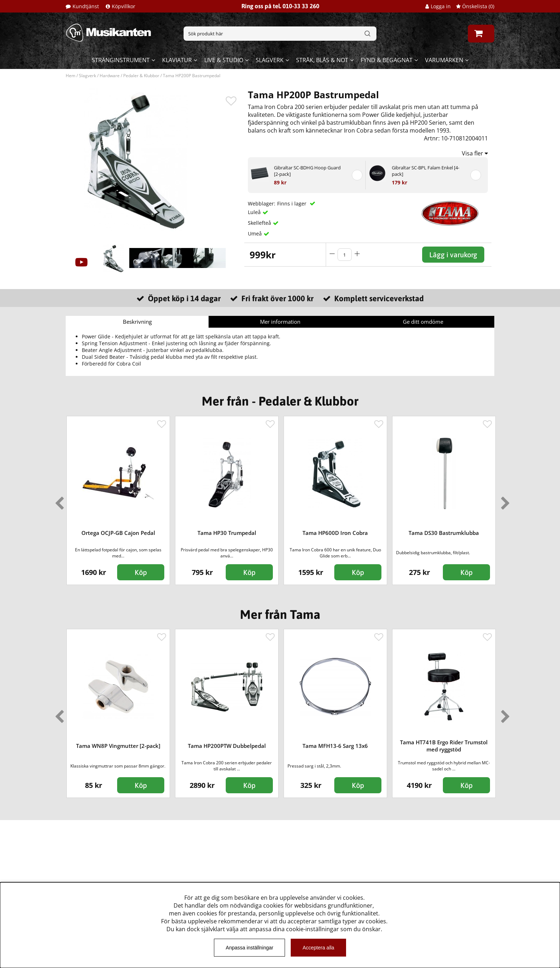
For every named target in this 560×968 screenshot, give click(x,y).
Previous (58, 500)
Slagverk (270, 60)
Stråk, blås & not (322, 60)
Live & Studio (224, 60)
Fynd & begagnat (387, 60)
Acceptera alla (318, 948)
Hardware (110, 76)
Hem (71, 76)
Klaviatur (177, 60)
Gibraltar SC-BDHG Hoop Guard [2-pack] (307, 171)
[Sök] (280, 34)
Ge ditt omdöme (423, 322)
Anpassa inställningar (249, 948)
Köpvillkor (124, 6)
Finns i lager (292, 203)
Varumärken (444, 60)
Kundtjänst (86, 6)
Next (504, 500)
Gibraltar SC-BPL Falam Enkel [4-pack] (426, 171)
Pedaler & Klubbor (141, 76)
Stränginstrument (121, 60)
